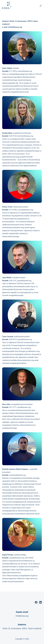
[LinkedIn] (40, 602)
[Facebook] (36, 602)
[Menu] (41, 6)
